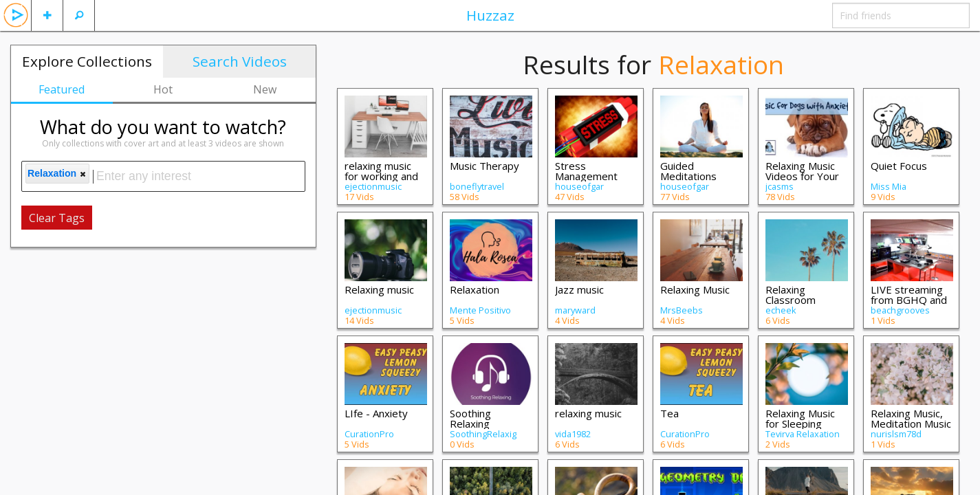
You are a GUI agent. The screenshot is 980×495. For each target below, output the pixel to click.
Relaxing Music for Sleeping (800, 418)
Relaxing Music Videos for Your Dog (802, 176)
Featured (62, 89)
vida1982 (573, 434)
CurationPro (369, 434)
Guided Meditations (688, 171)
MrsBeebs (682, 310)
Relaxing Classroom (791, 295)
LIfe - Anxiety (376, 413)
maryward (575, 310)
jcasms (780, 186)
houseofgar (579, 186)
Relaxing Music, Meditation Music (911, 418)
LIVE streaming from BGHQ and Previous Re (909, 300)
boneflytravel (477, 186)
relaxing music (588, 413)
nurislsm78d (896, 434)
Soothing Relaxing (470, 418)
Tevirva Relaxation (803, 434)
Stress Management (586, 171)
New (265, 89)
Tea (669, 413)
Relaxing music (379, 289)
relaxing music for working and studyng (381, 176)
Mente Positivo (480, 310)
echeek (781, 310)
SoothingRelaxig (483, 434)
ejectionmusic (373, 186)
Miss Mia (889, 186)
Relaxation (475, 289)
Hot (163, 89)
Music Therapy (484, 166)
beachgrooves (900, 310)
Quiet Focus (899, 166)
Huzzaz (490, 15)
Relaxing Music (695, 289)
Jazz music (579, 289)
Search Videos (240, 61)
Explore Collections (87, 61)
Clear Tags (57, 218)
